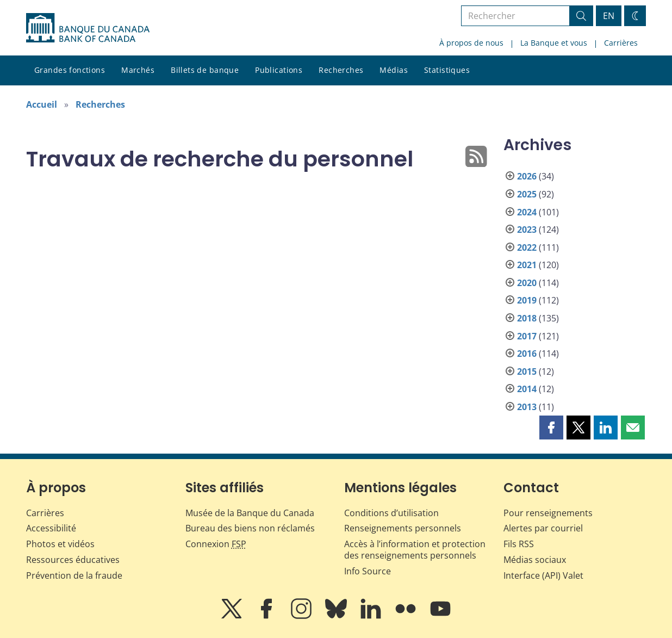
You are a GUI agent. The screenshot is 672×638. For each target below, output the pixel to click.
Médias (394, 70)
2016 (527, 354)
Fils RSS (519, 544)
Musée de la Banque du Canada (250, 513)
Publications (279, 70)
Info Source (368, 571)
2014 (527, 389)
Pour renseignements (548, 513)
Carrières (621, 43)
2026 (527, 176)
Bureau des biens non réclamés (250, 528)
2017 (527, 336)
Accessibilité (51, 528)
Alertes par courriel (543, 528)
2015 (527, 371)
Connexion (216, 544)
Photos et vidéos (60, 544)
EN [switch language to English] (609, 16)
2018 (527, 318)
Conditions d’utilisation (391, 513)
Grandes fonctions (70, 70)
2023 (527, 230)
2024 (527, 212)
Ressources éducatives (73, 560)
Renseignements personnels (403, 528)
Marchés (138, 70)
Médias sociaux (535, 560)
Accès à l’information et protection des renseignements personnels (415, 550)
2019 (527, 300)
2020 (527, 283)
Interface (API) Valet (543, 575)
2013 (527, 407)
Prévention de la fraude (74, 575)
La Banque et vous (554, 43)
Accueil (42, 104)
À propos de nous (471, 43)
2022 (527, 247)
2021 (527, 265)
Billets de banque (205, 70)
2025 (527, 194)
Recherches (341, 70)
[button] (551, 428)
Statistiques (447, 70)
